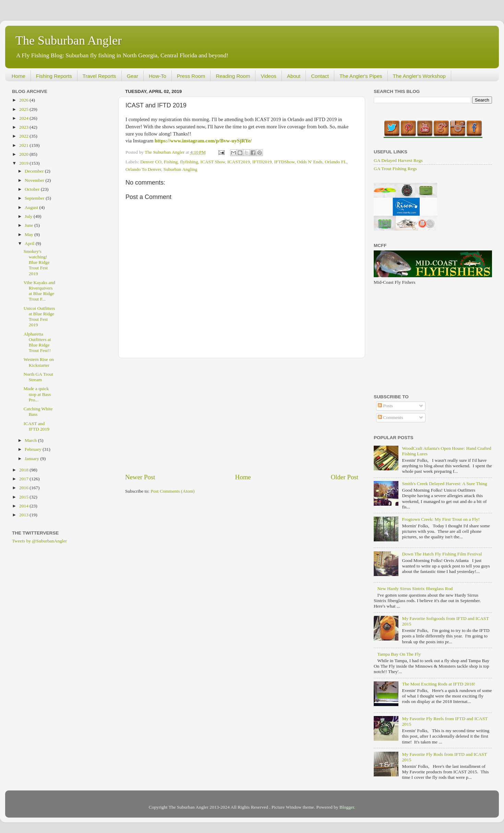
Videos (268, 76)
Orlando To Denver (143, 169)
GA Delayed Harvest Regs (398, 160)
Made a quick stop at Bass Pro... (37, 394)
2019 (24, 163)
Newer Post (140, 477)
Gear (133, 76)
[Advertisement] (242, 415)
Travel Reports (99, 76)
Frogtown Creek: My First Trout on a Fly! (441, 519)
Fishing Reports (54, 76)
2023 (24, 127)
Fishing (171, 162)
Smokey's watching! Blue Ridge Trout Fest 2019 (37, 262)
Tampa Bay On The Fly (399, 654)
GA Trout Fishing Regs (395, 169)
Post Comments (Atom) (172, 491)
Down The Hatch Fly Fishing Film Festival (442, 554)
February (34, 449)
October (33, 189)
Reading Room (233, 76)
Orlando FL (335, 162)
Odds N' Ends (310, 162)
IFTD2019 (262, 162)
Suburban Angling (181, 169)
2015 (24, 497)
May (29, 234)
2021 (24, 145)
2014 (24, 506)
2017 (24, 479)
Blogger (347, 807)
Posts (385, 406)
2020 (24, 154)
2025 (24, 109)
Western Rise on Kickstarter (39, 362)
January (32, 459)
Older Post (345, 477)
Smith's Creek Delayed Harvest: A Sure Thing (444, 484)
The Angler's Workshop (419, 76)
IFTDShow (285, 162)
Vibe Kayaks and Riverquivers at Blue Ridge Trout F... (39, 291)
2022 (24, 136)
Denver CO (151, 162)
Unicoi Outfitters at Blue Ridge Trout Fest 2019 (39, 317)
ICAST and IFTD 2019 (37, 426)
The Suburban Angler (69, 40)
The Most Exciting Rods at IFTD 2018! (439, 684)
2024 (24, 118)
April (30, 243)
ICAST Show (213, 162)
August (32, 207)
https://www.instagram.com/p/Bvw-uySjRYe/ (203, 141)
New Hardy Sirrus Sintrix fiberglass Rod (415, 589)
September (35, 198)
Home (19, 76)
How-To (158, 76)
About (294, 76)
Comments (391, 417)
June (29, 225)
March (31, 440)
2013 (24, 515)
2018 (24, 470)
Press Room (191, 76)
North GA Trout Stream (38, 377)
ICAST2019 (239, 162)
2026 (24, 100)
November (35, 180)
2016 (24, 488)
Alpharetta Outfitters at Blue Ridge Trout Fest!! (37, 342)
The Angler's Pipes (361, 76)
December (35, 171)
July (29, 216)
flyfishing (189, 162)
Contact (320, 76)
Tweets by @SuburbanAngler (39, 541)
